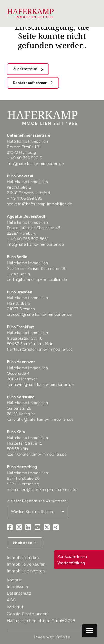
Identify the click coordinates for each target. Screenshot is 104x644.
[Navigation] (90, 631)
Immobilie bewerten (26, 571)
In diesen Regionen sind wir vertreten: (37, 501)
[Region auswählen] (38, 512)
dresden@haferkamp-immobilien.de (39, 314)
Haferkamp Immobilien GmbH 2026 (41, 621)
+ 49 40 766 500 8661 (28, 239)
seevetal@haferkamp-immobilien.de (40, 204)
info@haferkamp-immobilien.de (35, 163)
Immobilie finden (23, 558)
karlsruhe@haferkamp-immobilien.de (40, 419)
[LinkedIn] (28, 527)
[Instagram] (19, 527)
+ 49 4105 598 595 (25, 198)
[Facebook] (10, 527)
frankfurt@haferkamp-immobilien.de (40, 349)
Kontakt (15, 580)
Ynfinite (63, 637)
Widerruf (15, 607)
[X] (47, 527)
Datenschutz (19, 593)
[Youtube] (38, 527)
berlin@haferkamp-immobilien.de (37, 279)
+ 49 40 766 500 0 (25, 158)
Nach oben (25, 543)
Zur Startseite (26, 69)
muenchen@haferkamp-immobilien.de (42, 489)
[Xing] (56, 527)
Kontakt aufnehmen (31, 83)
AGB (11, 600)
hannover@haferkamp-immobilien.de (40, 384)
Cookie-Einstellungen (27, 614)
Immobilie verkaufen (26, 564)
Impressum (17, 587)
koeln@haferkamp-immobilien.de (37, 454)
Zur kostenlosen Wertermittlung (72, 560)
